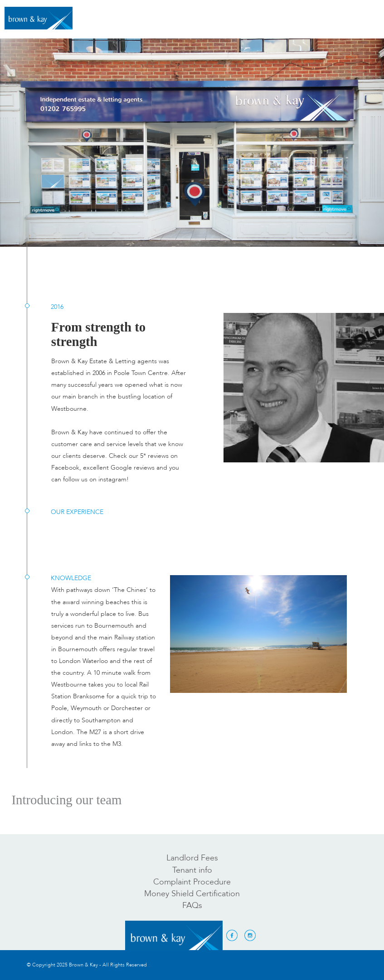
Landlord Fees (192, 858)
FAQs (192, 906)
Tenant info (192, 870)
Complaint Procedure (192, 882)
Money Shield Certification (192, 894)
